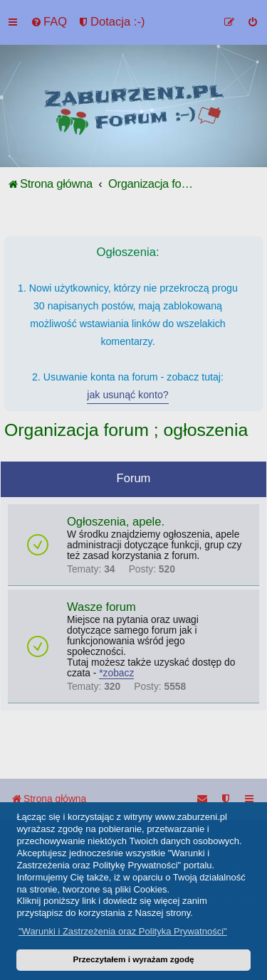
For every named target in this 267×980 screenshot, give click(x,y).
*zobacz (116, 673)
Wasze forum (101, 607)
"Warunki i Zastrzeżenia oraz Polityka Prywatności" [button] (123, 931)
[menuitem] (49, 22)
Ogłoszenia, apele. (116, 522)
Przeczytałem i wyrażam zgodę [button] (133, 959)
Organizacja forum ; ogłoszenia (126, 430)
